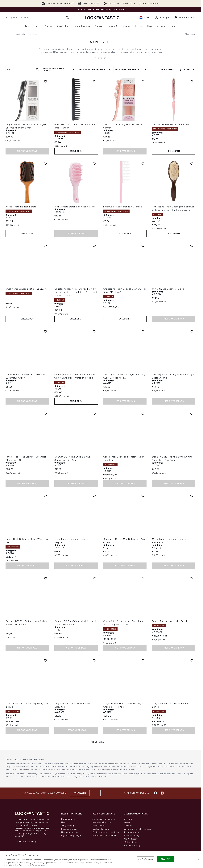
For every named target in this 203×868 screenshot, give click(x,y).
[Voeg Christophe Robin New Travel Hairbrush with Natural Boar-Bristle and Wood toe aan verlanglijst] (94, 331)
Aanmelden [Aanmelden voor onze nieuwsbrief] (80, 793)
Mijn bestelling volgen (71, 836)
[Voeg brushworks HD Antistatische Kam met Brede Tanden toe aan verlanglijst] (94, 81)
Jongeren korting (132, 832)
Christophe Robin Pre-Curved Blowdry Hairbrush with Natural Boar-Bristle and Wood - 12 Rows (76, 292)
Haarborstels (101, 42)
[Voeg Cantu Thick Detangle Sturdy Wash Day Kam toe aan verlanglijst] (45, 496)
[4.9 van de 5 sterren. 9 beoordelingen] (11, 717)
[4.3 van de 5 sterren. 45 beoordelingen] (109, 217)
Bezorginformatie (69, 829)
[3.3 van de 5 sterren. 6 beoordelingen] (109, 302)
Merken (127, 822)
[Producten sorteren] (187, 69)
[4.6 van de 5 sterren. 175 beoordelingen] (109, 382)
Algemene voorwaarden (104, 819)
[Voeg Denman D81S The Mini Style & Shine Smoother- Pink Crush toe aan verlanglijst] (192, 414)
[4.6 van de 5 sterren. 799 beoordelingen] (60, 711)
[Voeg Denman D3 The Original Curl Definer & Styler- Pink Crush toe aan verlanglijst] (94, 578)
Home (8, 34)
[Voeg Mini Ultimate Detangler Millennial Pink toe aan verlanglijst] (94, 164)
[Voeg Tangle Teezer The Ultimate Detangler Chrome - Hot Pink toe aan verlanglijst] (143, 660)
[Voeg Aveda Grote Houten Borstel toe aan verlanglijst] (45, 164)
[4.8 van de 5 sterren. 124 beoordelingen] (60, 547)
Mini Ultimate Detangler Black (168, 289)
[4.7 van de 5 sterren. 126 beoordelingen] (11, 552)
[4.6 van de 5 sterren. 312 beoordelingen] (11, 382)
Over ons (128, 819)
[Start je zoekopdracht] (38, 18)
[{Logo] (102, 18)
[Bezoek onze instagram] (162, 793)
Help (63, 822)
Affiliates (128, 826)
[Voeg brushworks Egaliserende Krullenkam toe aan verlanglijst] (143, 164)
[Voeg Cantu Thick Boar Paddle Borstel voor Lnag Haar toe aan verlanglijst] (143, 414)
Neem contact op (70, 832)
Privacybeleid (99, 826)
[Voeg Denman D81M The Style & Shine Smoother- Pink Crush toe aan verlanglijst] (94, 414)
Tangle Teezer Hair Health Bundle (170, 621)
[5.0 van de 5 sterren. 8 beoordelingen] (60, 464)
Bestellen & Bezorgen (102, 822)
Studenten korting (132, 846)
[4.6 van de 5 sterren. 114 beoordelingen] (109, 470)
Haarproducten (22, 34)
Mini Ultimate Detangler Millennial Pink (75, 207)
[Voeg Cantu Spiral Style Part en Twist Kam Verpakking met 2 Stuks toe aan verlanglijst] (143, 578)
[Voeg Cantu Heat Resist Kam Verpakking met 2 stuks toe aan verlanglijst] (45, 660)
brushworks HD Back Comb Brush (170, 124)
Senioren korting (131, 836)
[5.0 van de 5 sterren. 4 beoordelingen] (158, 464)
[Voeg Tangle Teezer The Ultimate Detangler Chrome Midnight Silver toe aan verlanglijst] (45, 81)
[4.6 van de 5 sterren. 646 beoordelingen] (158, 631)
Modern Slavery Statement (105, 836)
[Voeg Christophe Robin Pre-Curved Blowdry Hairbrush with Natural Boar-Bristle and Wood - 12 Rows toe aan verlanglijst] (94, 246)
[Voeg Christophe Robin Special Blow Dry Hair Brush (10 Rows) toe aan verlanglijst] (143, 246)
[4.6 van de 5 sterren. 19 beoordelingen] (109, 132)
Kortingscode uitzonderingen (106, 832)
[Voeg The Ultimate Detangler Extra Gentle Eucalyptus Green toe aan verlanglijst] (45, 331)
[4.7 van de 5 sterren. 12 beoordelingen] (109, 711)
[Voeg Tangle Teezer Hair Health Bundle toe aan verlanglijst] (192, 578)
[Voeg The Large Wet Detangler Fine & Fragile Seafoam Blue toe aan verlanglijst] (192, 331)
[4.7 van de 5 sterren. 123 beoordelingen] (11, 217)
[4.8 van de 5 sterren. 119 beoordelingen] (158, 547)
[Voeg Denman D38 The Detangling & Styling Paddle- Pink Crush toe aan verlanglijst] (45, 578)
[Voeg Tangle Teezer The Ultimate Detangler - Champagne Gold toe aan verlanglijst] (45, 414)
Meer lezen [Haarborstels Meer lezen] (100, 58)
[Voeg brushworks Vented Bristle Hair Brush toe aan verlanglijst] (45, 246)
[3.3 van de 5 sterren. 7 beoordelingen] (60, 388)
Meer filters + (167, 69)
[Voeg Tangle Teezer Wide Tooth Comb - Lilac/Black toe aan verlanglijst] (94, 660)
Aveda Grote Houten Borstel (21, 207)
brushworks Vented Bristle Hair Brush (26, 289)
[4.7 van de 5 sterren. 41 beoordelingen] (158, 717)
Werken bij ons (131, 842)
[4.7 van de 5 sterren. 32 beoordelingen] (158, 382)
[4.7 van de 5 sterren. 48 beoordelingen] (11, 132)
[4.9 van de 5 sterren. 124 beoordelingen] (60, 211)
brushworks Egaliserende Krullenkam (123, 207)
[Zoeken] (67, 18)
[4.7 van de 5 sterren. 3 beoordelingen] (60, 629)
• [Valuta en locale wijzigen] (145, 18)
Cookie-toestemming (26, 842)
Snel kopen (76, 151)
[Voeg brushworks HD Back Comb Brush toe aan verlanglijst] (192, 81)
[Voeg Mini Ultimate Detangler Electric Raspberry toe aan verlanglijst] (192, 496)
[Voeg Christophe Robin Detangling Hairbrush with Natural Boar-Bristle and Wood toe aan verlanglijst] (192, 164)
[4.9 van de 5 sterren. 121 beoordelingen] (158, 293)
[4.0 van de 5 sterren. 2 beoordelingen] (60, 305)
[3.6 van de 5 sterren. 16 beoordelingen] (158, 220)
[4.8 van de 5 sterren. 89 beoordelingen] (60, 138)
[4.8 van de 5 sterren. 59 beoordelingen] (109, 634)
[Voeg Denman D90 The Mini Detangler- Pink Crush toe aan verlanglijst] (143, 496)
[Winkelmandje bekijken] (185, 18)
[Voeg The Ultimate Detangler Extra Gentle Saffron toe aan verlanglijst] (143, 81)
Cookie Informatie (101, 829)
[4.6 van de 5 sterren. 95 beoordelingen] (158, 134)
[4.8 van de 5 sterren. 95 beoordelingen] (11, 464)
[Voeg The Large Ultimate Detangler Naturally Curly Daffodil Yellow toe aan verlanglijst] (143, 331)
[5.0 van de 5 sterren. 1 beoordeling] (109, 547)
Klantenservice (68, 819)
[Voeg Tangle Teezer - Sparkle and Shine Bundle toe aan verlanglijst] (192, 660)
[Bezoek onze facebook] (155, 793)
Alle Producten (130, 839)
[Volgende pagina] (109, 742)
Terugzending (68, 826)
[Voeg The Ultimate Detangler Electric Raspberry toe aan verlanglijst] (94, 496)
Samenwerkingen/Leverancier (137, 829)
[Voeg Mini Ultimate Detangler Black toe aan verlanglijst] (192, 246)
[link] (162, 18)
